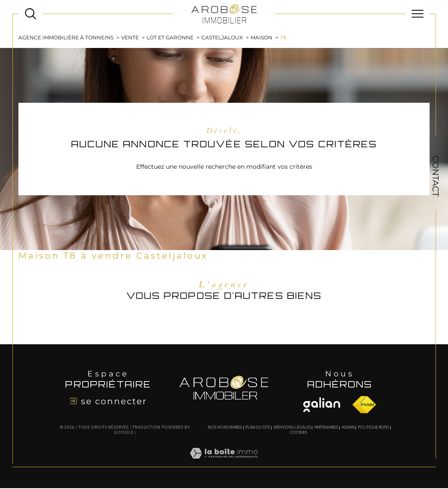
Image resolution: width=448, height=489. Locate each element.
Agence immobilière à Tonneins (66, 38)
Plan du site (258, 428)
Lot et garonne (170, 38)
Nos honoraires (225, 428)
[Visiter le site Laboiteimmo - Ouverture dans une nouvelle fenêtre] (224, 463)
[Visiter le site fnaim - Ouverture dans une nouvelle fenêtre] (322, 405)
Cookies (299, 434)
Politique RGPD (373, 428)
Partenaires (326, 428)
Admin (348, 428)
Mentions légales (292, 428)
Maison (261, 38)
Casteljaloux (222, 38)
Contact (436, 176)
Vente (130, 38)
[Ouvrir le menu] (418, 14)
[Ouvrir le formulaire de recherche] (31, 14)
